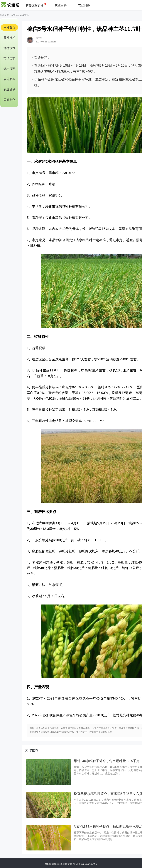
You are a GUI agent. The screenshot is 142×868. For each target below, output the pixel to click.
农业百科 (61, 5)
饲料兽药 (9, 69)
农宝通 (14, 15)
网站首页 (9, 27)
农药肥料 (9, 79)
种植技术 (9, 48)
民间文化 (9, 100)
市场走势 (9, 58)
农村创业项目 (34, 5)
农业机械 (9, 89)
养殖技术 (9, 38)
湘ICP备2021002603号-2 (85, 864)
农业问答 (84, 5)
